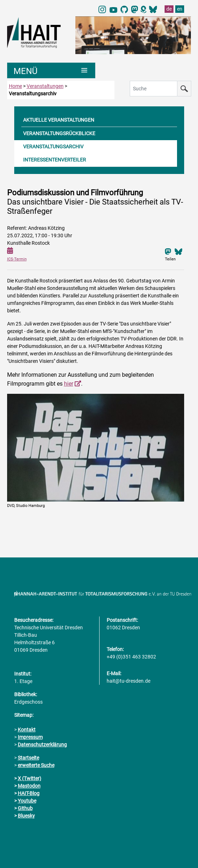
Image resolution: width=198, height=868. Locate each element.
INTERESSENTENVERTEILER (55, 160)
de (169, 9)
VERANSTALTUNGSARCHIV (53, 147)
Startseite (28, 758)
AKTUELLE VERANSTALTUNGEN (59, 120)
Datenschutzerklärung (42, 745)
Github (25, 808)
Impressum (30, 737)
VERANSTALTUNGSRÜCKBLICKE (59, 133)
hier (69, 384)
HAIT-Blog (29, 793)
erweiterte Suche (36, 765)
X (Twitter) (30, 778)
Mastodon (29, 786)
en (180, 9)
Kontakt (27, 730)
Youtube (27, 801)
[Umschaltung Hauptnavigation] (51, 70)
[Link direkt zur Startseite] (38, 32)
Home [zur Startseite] (15, 86)
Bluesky (26, 816)
